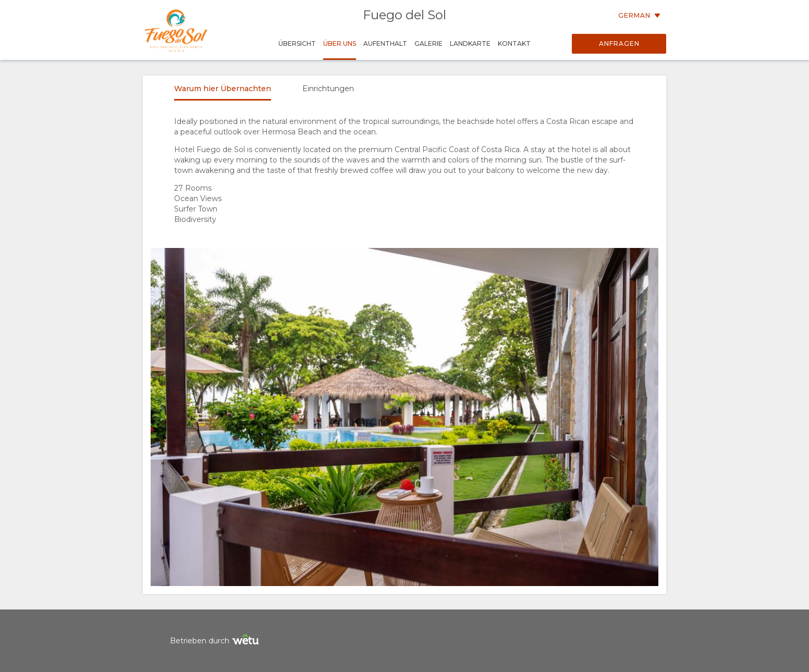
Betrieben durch (216, 641)
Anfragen (619, 43)
